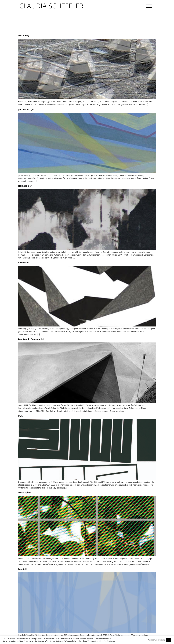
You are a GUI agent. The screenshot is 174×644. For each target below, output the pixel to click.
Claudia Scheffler (51, 6)
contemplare (25, 492)
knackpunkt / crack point (31, 339)
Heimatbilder (25, 186)
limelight (23, 569)
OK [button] (169, 640)
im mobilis (24, 263)
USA (20, 416)
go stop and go (26, 109)
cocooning (24, 35)
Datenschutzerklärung (156, 640)
